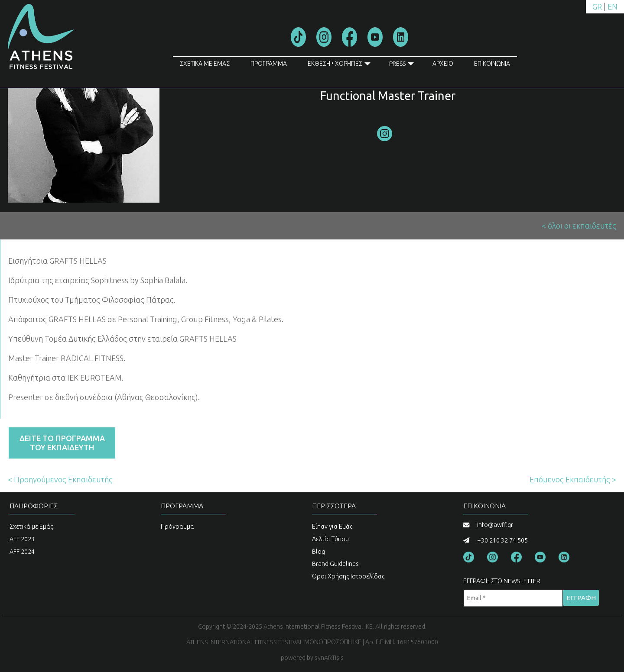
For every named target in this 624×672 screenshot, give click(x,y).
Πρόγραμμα (177, 527)
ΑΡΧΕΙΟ (443, 64)
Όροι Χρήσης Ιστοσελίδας (348, 576)
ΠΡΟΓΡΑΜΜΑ (269, 64)
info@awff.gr (495, 525)
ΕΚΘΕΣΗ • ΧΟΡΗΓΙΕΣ (339, 65)
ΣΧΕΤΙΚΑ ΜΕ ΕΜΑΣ (205, 64)
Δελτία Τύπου (330, 539)
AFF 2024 (22, 552)
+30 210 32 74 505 (502, 540)
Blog (318, 552)
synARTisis (329, 658)
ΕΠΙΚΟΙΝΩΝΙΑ (492, 64)
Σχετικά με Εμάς (31, 527)
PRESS (401, 65)
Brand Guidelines (335, 564)
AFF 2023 (22, 539)
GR (597, 6)
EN (613, 6)
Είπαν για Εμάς (332, 527)
